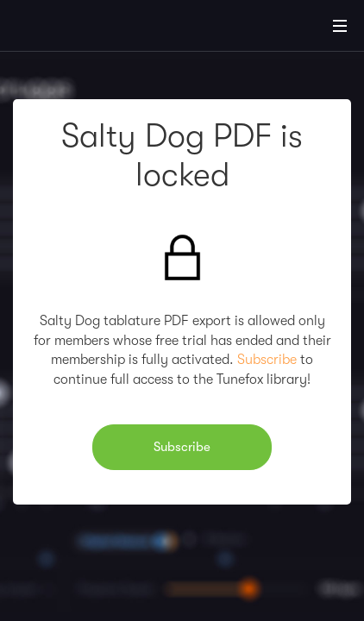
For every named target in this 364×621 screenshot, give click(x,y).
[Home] (69, 28)
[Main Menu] (340, 26)
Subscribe (267, 360)
